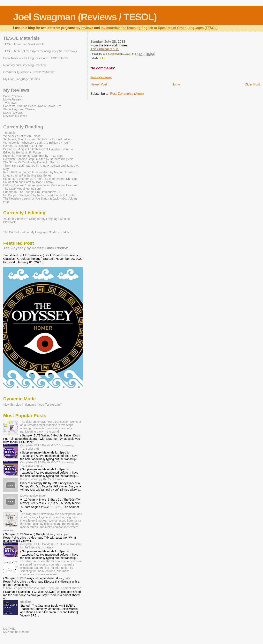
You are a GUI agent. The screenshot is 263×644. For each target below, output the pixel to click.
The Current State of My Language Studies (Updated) (38, 232)
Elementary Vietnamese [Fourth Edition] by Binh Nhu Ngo (40, 179)
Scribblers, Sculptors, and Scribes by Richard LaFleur (38, 139)
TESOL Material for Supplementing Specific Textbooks (40, 51)
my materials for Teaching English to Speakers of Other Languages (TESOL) (159, 28)
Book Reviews (13, 96)
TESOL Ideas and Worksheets (24, 44)
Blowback (10, 222)
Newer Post (99, 84)
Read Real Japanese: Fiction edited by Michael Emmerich (41, 172)
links (102, 58)
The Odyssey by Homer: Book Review (36, 248)
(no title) (25, 602)
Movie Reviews (13, 99)
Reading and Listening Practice (25, 65)
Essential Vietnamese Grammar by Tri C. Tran (33, 156)
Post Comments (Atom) (127, 94)
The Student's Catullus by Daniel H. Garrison (32, 162)
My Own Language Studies (22, 79)
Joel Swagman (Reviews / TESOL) (85, 17)
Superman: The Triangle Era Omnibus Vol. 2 (32, 192)
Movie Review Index (33, 496)
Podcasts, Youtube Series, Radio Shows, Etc (32, 106)
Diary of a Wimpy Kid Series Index (42, 479)
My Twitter (10, 629)
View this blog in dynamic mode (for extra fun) (33, 405)
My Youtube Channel (17, 632)
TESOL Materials (22, 38)
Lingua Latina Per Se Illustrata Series (27, 175)
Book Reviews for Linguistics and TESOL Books (36, 58)
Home (176, 84)
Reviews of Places (15, 116)
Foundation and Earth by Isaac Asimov (28, 182)
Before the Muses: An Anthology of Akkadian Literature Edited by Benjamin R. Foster (39, 151)
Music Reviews (13, 113)
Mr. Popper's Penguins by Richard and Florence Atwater (39, 195)
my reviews (85, 28)
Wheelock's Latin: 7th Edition (22, 136)
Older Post (252, 84)
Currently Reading (23, 127)
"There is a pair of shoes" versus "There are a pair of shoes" (42, 588)
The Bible (9, 133)
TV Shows (10, 103)
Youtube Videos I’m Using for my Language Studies (36, 219)
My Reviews (16, 90)
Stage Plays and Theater (19, 109)
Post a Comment (101, 77)
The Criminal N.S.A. (105, 49)
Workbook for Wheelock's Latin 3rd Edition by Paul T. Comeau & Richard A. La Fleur (37, 144)
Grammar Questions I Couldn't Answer (29, 72)
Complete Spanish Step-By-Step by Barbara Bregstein (38, 159)
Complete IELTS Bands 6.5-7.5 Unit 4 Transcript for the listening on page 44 (51, 546)
